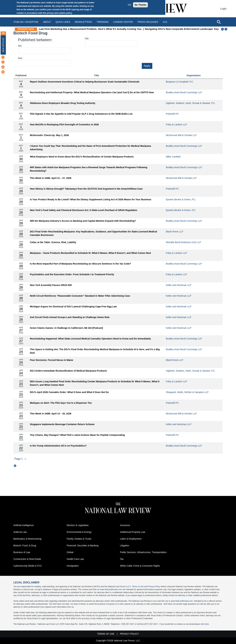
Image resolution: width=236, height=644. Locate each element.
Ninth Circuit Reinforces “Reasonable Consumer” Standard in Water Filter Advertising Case (80, 296)
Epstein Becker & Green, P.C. (181, 199)
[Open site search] (219, 22)
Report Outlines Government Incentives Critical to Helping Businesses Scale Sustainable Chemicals (85, 82)
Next (226, 29)
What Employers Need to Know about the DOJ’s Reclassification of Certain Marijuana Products (82, 157)
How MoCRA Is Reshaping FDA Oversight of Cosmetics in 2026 (64, 125)
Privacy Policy (154, 587)
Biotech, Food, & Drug (25, 546)
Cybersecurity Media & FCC (28, 566)
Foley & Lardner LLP (176, 125)
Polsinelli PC (172, 114)
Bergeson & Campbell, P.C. (180, 82)
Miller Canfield (173, 157)
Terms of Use (138, 587)
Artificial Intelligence (24, 525)
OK (129, 5)
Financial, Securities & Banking (83, 546)
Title (87, 39)
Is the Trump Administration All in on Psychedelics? (58, 446)
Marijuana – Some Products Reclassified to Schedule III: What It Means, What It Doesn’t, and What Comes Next (90, 253)
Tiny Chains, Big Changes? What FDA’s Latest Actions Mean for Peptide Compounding (77, 435)
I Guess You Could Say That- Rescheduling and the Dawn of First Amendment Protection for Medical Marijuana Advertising (90, 148)
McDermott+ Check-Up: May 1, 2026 (49, 135)
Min (20, 46)
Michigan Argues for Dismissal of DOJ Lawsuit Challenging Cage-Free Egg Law (73, 307)
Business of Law (22, 552)
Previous (223, 29)
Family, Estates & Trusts (79, 539)
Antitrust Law (20, 532)
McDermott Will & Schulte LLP (181, 135)
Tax (122, 559)
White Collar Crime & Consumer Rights (140, 566)
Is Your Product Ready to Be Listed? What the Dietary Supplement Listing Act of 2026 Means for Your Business (91, 199)
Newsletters (83, 22)
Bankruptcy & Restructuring (27, 539)
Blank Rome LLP (174, 232)
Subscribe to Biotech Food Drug (15, 466)
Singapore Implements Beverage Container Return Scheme (62, 424)
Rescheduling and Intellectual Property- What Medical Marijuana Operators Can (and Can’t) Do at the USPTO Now (92, 92)
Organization (194, 75)
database (47, 589)
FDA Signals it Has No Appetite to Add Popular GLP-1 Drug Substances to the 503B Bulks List (81, 114)
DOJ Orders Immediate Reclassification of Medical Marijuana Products (68, 371)
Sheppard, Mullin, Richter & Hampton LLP (187, 392)
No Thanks (140, 5)
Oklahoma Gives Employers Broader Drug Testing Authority (63, 103)
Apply (147, 66)
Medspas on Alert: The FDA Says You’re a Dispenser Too (61, 403)
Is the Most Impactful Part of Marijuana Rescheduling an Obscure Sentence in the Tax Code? (81, 264)
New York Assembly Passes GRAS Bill (51, 285)
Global (70, 552)
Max (20, 58)
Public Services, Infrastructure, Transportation (143, 552)
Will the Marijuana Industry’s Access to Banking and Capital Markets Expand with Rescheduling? (83, 221)
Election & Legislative (78, 525)
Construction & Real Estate (27, 559)
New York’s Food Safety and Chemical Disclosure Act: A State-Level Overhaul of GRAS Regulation (84, 210)
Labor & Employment (131, 539)
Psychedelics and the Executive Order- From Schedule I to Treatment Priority (72, 274)
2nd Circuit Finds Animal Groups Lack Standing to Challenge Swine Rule (70, 317)
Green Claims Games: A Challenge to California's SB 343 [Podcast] (66, 328)
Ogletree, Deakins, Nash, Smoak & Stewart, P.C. (191, 103)
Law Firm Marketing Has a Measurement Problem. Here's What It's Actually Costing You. (109, 29)
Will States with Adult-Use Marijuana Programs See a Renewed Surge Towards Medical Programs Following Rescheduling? (89, 169)
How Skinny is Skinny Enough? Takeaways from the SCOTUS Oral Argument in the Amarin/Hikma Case (86, 189)
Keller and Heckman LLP (179, 285)
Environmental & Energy (79, 532)
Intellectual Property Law (133, 532)
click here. (205, 624)
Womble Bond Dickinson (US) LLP (183, 242)
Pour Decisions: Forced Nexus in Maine (52, 360)
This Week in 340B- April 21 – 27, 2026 (51, 178)
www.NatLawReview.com (111, 589)
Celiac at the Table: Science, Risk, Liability (53, 242)
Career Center (123, 22)
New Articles (3, 45)
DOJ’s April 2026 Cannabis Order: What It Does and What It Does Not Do (69, 392)
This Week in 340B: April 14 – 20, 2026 (51, 414)
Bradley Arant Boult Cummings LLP (184, 92)
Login (223, 9)
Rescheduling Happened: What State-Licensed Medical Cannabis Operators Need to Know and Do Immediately (90, 339)
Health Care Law (75, 559)
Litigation (125, 546)
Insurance (125, 525)
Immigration (73, 566)
